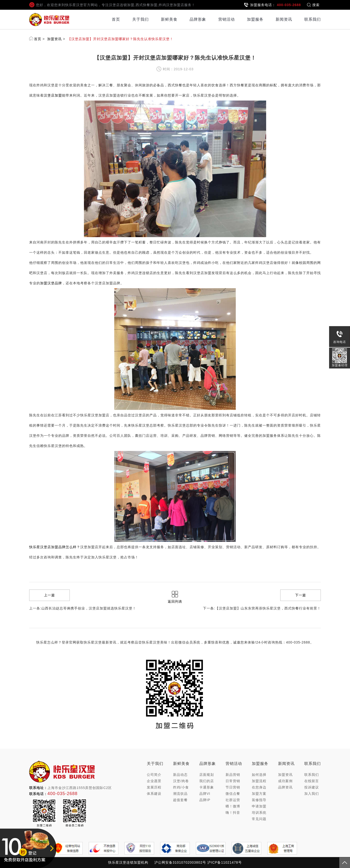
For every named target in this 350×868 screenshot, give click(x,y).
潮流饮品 (180, 794)
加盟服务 (255, 19)
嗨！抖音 (233, 813)
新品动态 (180, 775)
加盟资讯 (54, 39)
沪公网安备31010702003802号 (180, 862)
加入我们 (312, 794)
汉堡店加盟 (53, 95)
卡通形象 (207, 787)
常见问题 (259, 819)
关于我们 (140, 19)
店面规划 (207, 775)
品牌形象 (198, 19)
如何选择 (259, 775)
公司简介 (154, 775)
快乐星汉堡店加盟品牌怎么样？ (55, 547)
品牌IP (205, 800)
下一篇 (301, 595)
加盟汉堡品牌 (51, 283)
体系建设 (154, 794)
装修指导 (259, 800)
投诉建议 (312, 787)
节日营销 (233, 787)
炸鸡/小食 (181, 787)
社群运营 (233, 800)
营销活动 (227, 19)
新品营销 (233, 775)
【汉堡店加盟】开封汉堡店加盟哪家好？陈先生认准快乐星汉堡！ (120, 39)
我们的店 (207, 781)
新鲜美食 (169, 19)
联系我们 (313, 19)
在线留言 (312, 781)
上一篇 (49, 595)
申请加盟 (259, 806)
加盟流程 (259, 781)
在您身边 (259, 787)
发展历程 (154, 787)
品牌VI (205, 794)
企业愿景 (154, 781)
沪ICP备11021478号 (225, 862)
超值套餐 (180, 800)
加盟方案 (259, 794)
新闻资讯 (284, 19)
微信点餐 (233, 794)
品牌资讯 (285, 787)
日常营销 (233, 781)
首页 (116, 19)
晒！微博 (233, 806)
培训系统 (259, 813)
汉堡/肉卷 (181, 781)
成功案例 (285, 781)
